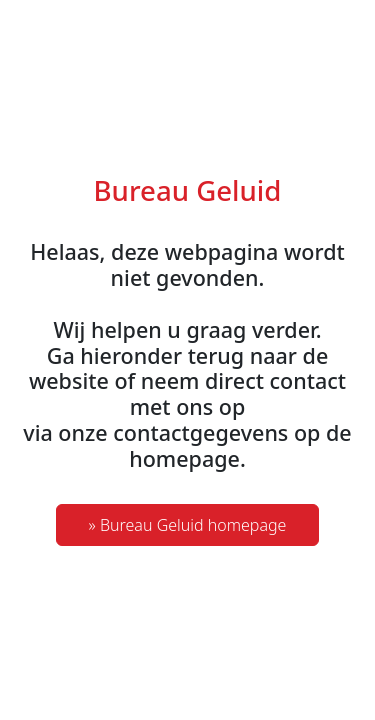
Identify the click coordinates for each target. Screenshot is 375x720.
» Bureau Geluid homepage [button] (188, 525)
